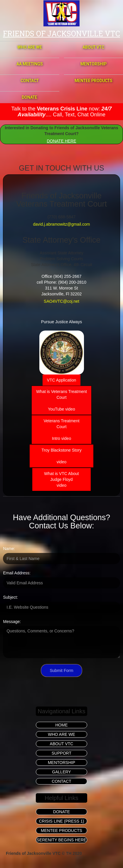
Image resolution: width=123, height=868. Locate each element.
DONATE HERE (61, 141)
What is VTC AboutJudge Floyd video (61, 479)
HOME (62, 725)
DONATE (30, 97)
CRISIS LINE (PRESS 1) (61, 821)
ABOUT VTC (93, 47)
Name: (9, 549)
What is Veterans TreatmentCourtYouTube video (61, 400)
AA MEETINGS (30, 64)
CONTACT (30, 81)
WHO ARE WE (30, 47)
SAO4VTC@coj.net (61, 301)
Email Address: (17, 573)
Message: (12, 622)
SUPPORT (61, 753)
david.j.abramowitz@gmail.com (62, 224)
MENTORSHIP (93, 64)
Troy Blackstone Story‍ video (61, 456)
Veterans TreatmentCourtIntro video (61, 430)
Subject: (10, 597)
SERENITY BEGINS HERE (61, 840)
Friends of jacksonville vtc (61, 34)
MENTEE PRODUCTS (93, 81)
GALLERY (61, 772)
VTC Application (62, 380)
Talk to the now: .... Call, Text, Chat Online (61, 112)
